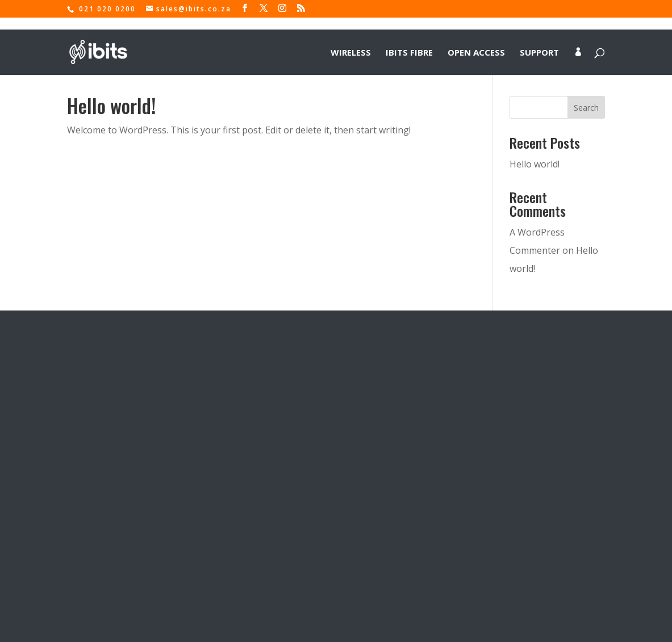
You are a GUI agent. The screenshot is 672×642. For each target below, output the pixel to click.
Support (539, 41)
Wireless (351, 41)
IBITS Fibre (409, 41)
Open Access (476, 41)
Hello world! (111, 105)
